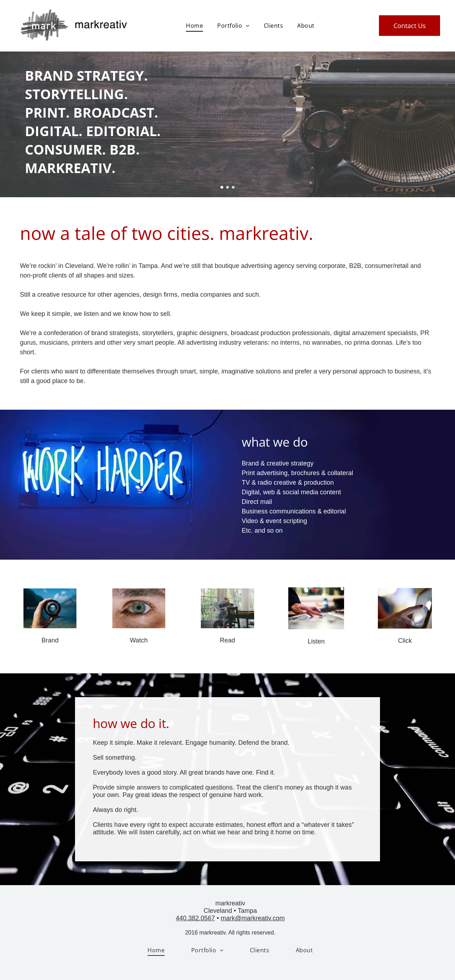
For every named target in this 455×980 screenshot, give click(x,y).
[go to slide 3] (233, 187)
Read (227, 640)
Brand (50, 640)
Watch (139, 640)
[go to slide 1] (222, 187)
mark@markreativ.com (253, 918)
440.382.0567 (196, 918)
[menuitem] (194, 26)
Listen (316, 641)
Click (405, 641)
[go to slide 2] (227, 187)
